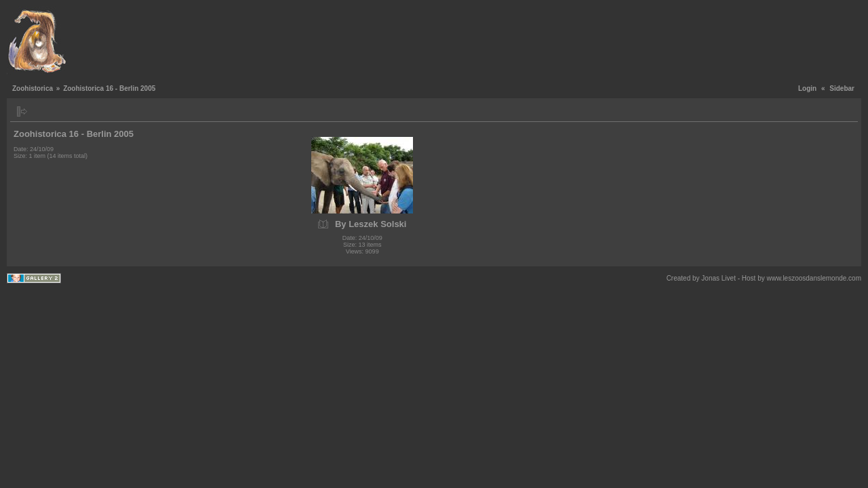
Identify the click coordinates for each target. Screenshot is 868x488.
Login (807, 88)
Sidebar (842, 88)
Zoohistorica (33, 88)
